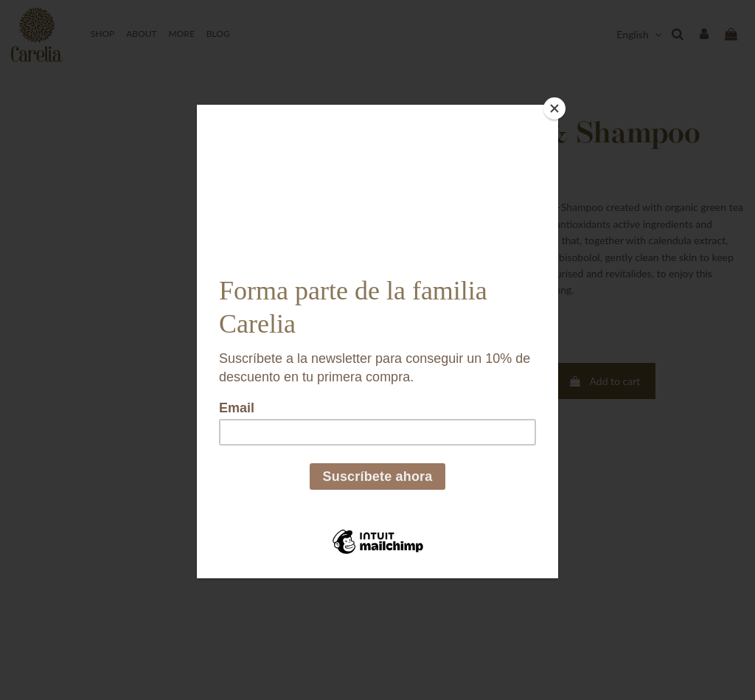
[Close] (554, 108)
